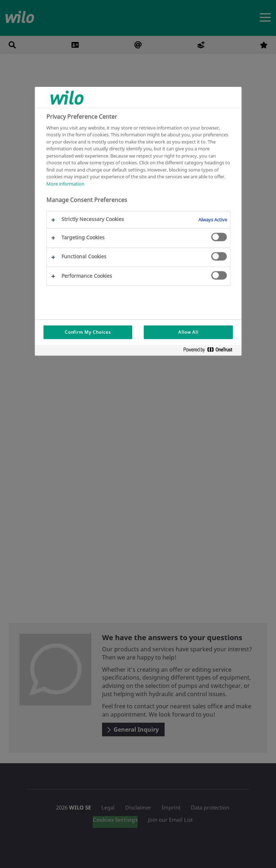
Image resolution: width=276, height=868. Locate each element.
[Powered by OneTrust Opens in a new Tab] (211, 351)
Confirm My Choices (88, 332)
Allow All (188, 332)
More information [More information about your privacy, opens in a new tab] (65, 184)
